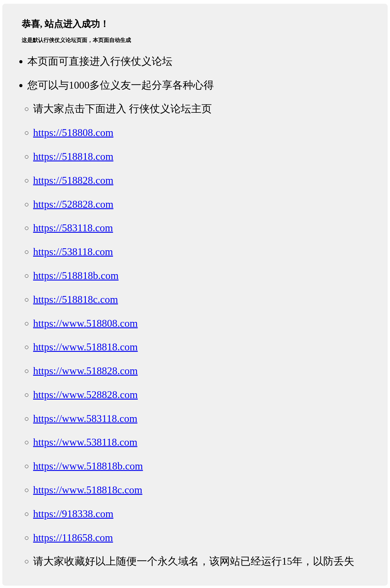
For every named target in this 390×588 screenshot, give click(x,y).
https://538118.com (73, 252)
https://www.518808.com (85, 323)
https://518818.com (73, 156)
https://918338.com (73, 514)
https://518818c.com (76, 299)
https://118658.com (73, 538)
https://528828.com (73, 204)
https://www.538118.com (85, 442)
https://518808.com (73, 133)
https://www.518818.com (85, 347)
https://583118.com (73, 228)
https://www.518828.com (85, 371)
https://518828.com (73, 180)
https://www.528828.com (85, 395)
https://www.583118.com (85, 419)
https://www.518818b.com (88, 466)
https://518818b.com (76, 276)
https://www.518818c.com (88, 490)
